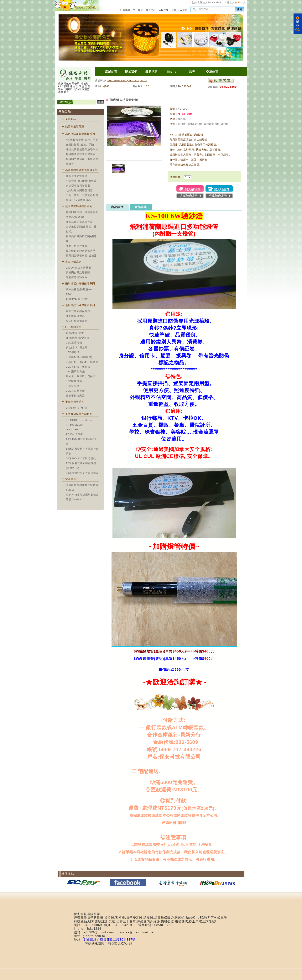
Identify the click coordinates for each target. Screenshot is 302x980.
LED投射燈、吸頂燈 (78, 367)
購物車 (298, 24)
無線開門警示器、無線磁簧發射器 (82, 161)
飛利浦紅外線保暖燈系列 (80, 305)
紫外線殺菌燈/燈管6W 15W (79, 292)
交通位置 (212, 72)
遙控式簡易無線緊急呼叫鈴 (82, 149)
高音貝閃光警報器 (77, 176)
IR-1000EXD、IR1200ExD (75, 427)
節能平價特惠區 (75, 396)
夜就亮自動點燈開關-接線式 (81, 239)
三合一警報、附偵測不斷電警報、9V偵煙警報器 (82, 198)
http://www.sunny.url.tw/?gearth (127, 80)
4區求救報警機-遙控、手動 (82, 140)
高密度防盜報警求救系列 (80, 134)
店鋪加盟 (164, 10)
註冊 (174, 10)
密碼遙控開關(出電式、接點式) (81, 229)
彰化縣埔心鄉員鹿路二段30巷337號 (111, 940)
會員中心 (151, 10)
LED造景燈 (73, 386)
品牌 (192, 72)
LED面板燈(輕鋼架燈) (79, 357)
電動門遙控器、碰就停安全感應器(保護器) (82, 215)
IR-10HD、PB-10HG (79, 420)
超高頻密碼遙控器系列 (79, 206)
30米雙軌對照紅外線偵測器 (82, 473)
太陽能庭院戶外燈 (77, 408)
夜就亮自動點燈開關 (78, 273)
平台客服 (138, 10)
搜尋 (240, 9)
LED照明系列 (73, 327)
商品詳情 (117, 207)
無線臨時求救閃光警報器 (81, 154)
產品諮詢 (141, 207)
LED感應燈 (73, 352)
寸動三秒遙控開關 (77, 246)
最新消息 (152, 72)
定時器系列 (72, 479)
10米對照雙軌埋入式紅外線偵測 (82, 451)
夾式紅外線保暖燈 (77, 321)
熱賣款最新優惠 (75, 126)
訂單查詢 (125, 10)
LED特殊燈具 (74, 381)
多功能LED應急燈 (77, 347)
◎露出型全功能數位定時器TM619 (82, 487)
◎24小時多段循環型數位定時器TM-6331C (82, 497)
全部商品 (71, 119)
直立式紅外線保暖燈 (78, 311)
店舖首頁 (111, 72)
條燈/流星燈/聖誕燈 (78, 338)
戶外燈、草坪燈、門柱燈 (81, 376)
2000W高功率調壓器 (78, 268)
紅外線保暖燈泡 (75, 316)
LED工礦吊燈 (74, 343)
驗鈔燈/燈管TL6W (77, 299)
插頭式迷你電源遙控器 (79, 222)
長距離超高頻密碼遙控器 (81, 251)
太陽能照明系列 (75, 402)
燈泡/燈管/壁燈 (75, 333)
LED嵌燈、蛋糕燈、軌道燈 (82, 362)
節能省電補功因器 (77, 277)
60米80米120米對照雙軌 (81, 458)
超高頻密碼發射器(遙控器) (82, 256)
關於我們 (131, 72)
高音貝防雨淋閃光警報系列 (81, 170)
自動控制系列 (73, 262)
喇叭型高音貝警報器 (78, 186)
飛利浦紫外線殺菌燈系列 (80, 283)
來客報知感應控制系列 (79, 414)
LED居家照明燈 (75, 391)
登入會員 (182, 10)
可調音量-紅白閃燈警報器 (81, 181)
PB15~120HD (75, 434)
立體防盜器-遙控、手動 (80, 145)
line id (172, 72)
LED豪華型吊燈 (75, 372)
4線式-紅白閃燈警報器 (79, 190)
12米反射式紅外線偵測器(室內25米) (81, 466)
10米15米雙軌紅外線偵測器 (81, 442)
